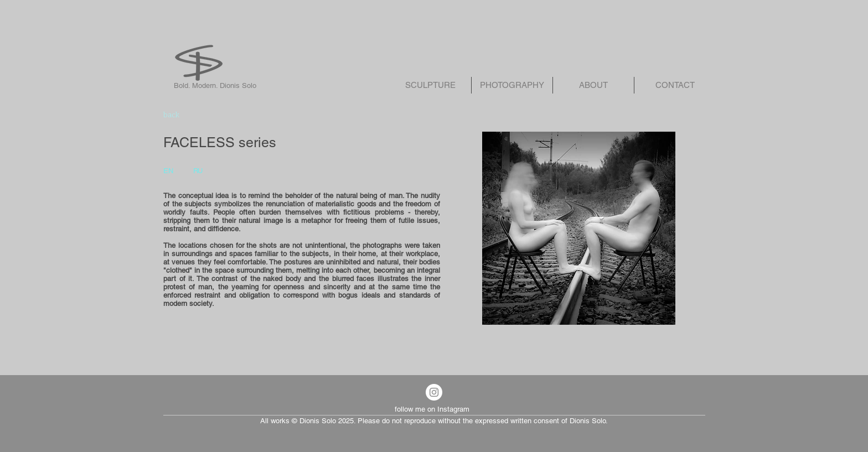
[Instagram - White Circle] (434, 392)
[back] (199, 115)
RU (198, 171)
